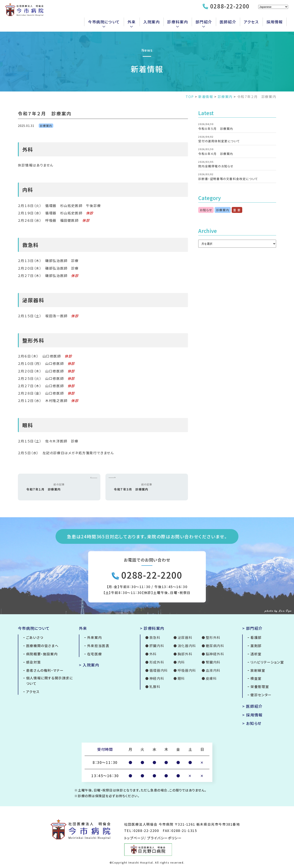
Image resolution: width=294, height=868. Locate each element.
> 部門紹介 (252, 628)
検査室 (256, 678)
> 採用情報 (252, 715)
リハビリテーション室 (267, 662)
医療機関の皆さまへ (42, 646)
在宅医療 (94, 654)
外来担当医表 (98, 646)
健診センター (261, 695)
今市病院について (104, 22)
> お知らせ (252, 723)
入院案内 (152, 22)
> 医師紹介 (252, 706)
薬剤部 (256, 646)
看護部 (256, 637)
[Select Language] (273, 7)
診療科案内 (178, 22)
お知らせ (206, 210)
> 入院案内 (89, 665)
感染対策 (33, 662)
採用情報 (275, 22)
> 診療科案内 (152, 628)
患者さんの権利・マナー (45, 670)
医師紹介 (228, 22)
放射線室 (258, 670)
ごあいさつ (35, 637)
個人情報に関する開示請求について (50, 681)
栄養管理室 (260, 687)
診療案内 (46, 126)
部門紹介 (204, 22)
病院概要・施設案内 (42, 654)
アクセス (251, 22)
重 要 (237, 210)
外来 (132, 22)
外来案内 (94, 637)
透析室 (256, 654)
